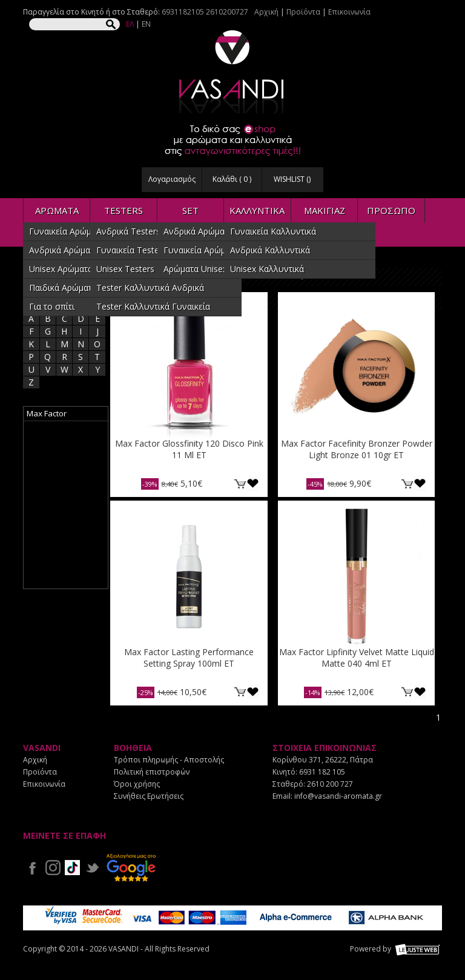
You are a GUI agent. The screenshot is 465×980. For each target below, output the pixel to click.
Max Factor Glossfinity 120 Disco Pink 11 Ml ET (189, 449)
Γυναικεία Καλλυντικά (273, 231)
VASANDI (232, 72)
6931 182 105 (322, 772)
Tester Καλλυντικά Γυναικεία (153, 306)
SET (190, 210)
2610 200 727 (330, 784)
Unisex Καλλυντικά (267, 269)
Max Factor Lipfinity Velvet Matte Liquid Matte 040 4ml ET (357, 658)
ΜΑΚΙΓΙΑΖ (325, 210)
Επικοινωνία (349, 12)
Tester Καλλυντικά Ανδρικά (150, 288)
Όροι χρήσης (137, 784)
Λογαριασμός (172, 179)
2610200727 (227, 12)
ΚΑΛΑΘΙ (240, 483)
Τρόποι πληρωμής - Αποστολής (169, 760)
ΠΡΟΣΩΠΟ (391, 210)
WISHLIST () (292, 179)
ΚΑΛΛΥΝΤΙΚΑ (257, 210)
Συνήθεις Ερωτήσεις (149, 796)
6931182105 (183, 12)
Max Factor (47, 413)
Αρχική (266, 12)
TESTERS (124, 210)
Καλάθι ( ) (232, 179)
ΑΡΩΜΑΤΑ (57, 210)
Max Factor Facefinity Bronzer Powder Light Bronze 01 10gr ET (357, 449)
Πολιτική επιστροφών (152, 772)
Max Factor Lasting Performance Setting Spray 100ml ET (189, 658)
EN (146, 24)
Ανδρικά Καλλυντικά (270, 250)
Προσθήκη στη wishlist (253, 483)
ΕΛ (130, 24)
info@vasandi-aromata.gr (338, 796)
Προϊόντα (303, 12)
